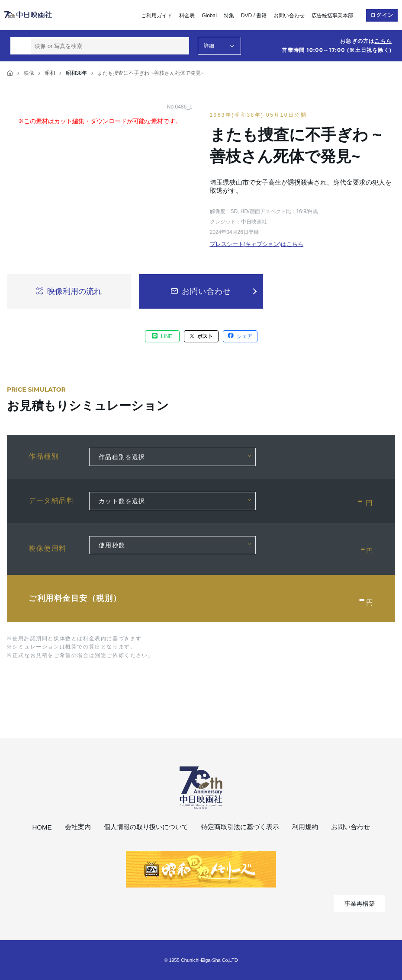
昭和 (50, 73)
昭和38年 (76, 73)
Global (209, 16)
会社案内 (78, 827)
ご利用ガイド (157, 16)
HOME (42, 827)
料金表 (187, 16)
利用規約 (305, 827)
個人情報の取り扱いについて (146, 827)
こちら (383, 41)
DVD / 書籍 (254, 16)
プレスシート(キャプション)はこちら (257, 244)
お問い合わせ (289, 16)
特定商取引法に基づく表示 (240, 827)
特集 (229, 16)
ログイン (382, 15)
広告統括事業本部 (332, 16)
